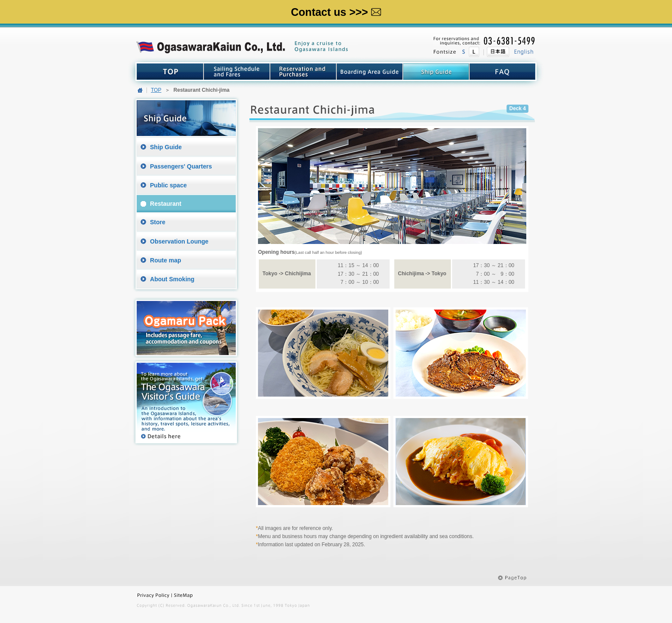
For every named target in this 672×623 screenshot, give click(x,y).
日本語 (496, 52)
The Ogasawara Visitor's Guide (186, 403)
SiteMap (198, 595)
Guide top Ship (436, 72)
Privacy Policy (154, 595)
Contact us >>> (336, 12)
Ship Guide (166, 147)
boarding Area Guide (370, 72)
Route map (166, 260)
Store (158, 222)
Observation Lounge (179, 241)
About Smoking (172, 279)
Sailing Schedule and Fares (237, 72)
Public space (168, 185)
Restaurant (166, 204)
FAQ (502, 72)
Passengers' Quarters (181, 166)
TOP (170, 72)
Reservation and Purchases (303, 72)
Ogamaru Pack (186, 328)
